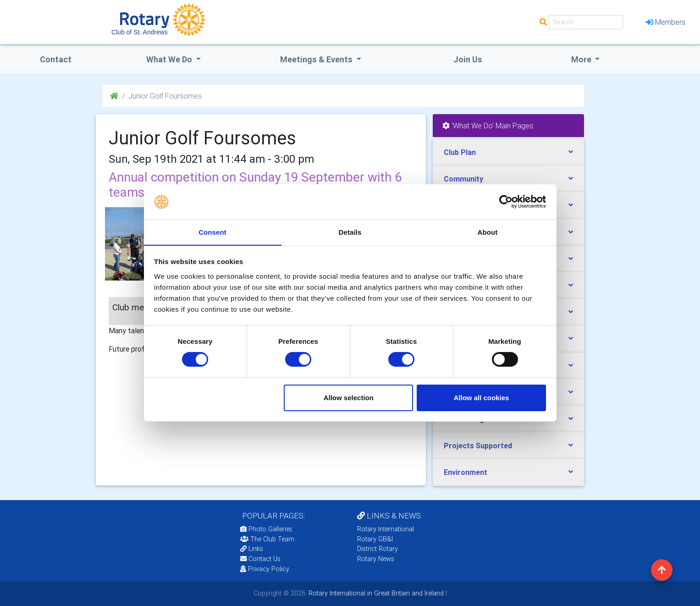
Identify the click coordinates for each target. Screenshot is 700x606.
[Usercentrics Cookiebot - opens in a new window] (506, 202)
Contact (56, 59)
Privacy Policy (265, 569)
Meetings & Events (317, 59)
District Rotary (378, 549)
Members (666, 22)
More (582, 59)
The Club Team (267, 539)
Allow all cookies (481, 398)
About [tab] (488, 232)
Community (463, 179)
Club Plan (460, 152)
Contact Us (260, 559)
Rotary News (376, 559)
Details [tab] (350, 232)
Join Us (468, 59)
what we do (170, 59)
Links (252, 549)
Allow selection (349, 398)
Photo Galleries (266, 529)
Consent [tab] (212, 232)
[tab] (508, 152)
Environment (466, 472)
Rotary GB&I (375, 539)
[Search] (586, 22)
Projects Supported (478, 446)
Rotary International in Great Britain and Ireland (375, 593)
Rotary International (386, 529)
